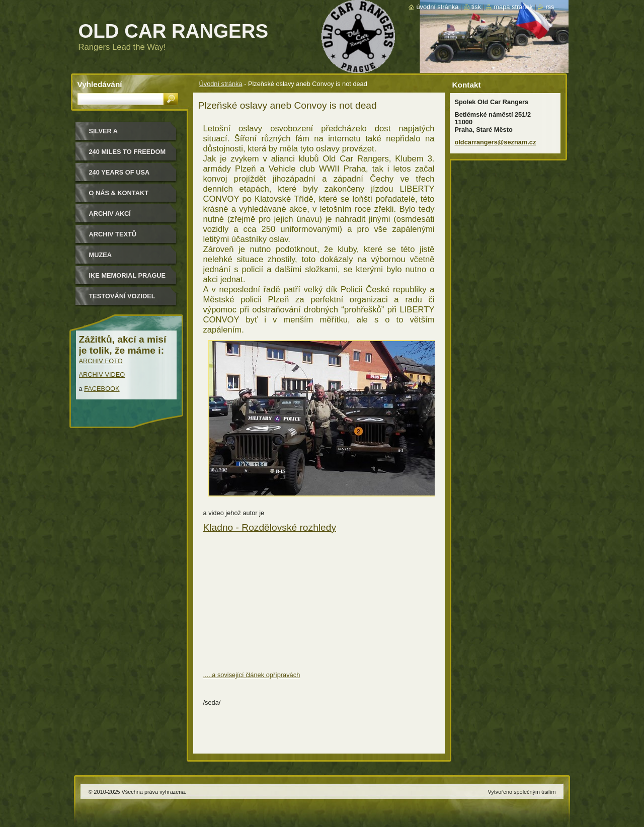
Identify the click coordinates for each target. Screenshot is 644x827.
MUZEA (101, 255)
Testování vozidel (122, 296)
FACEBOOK (102, 389)
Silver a (104, 131)
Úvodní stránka (221, 84)
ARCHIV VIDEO (102, 375)
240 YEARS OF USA (119, 172)
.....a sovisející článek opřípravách (252, 675)
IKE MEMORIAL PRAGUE (128, 275)
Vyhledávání (100, 84)
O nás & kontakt (119, 193)
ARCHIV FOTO (101, 361)
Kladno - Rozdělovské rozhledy (270, 527)
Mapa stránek (513, 7)
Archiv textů (113, 234)
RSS (550, 7)
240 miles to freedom (128, 152)
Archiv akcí (110, 214)
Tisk (476, 7)
